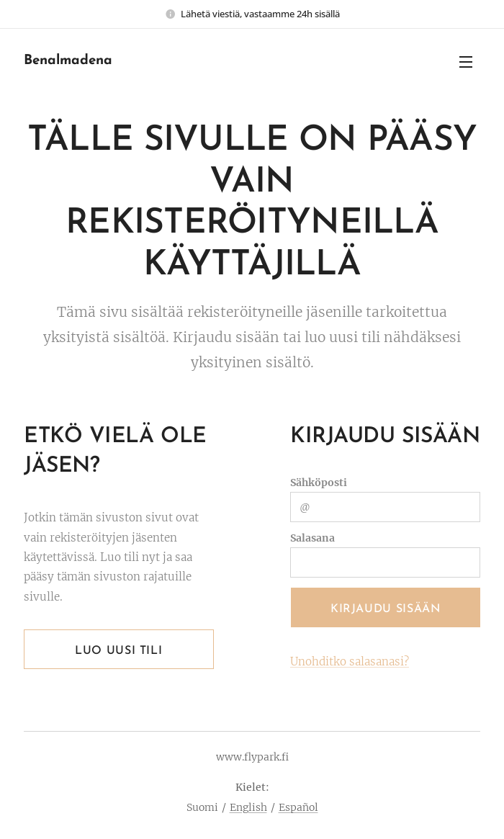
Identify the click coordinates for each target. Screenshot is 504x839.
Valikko (466, 62)
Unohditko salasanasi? (350, 661)
